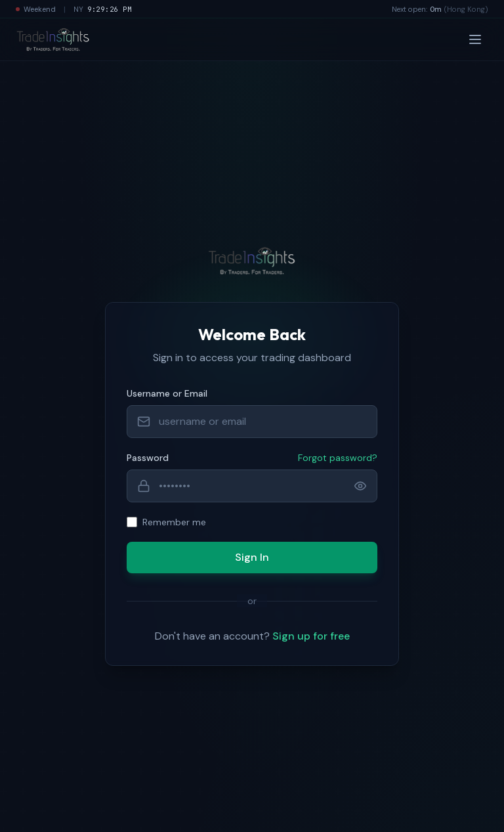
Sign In (252, 557)
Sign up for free (311, 636)
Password (148, 458)
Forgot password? (338, 458)
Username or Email (167, 393)
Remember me (174, 522)
